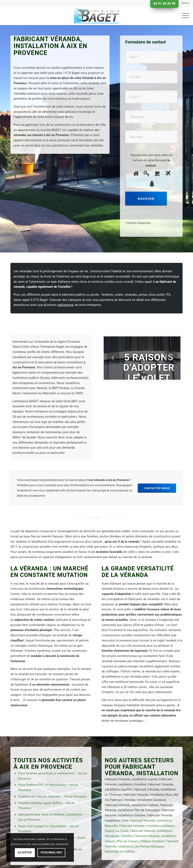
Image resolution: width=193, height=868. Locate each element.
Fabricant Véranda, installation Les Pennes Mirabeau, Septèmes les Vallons (142, 846)
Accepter (25, 853)
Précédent (113, 358)
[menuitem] (184, 3)
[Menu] (184, 16)
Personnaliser (51, 853)
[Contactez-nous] (157, 488)
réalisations (66, 305)
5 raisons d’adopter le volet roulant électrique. (149, 378)
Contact (185, 3)
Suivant (171, 358)
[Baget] (96, 16)
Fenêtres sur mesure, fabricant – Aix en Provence (52, 797)
